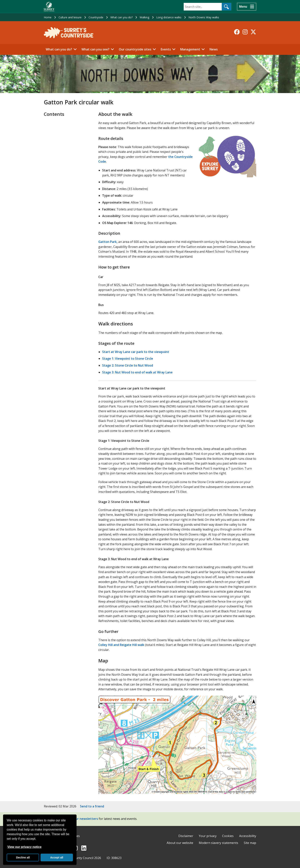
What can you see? (95, 49)
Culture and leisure (70, 17)
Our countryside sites (135, 49)
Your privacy (208, 836)
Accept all (57, 857)
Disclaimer (186, 836)
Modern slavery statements (218, 843)
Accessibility (248, 836)
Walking (144, 17)
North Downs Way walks (204, 17)
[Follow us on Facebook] (237, 32)
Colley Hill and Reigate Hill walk (121, 645)
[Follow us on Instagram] (245, 32)
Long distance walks (169, 17)
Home (48, 17)
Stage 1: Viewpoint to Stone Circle (128, 359)
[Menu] (247, 7)
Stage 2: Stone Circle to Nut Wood (128, 365)
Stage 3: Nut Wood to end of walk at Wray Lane (137, 372)
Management (190, 49)
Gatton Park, (108, 242)
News (214, 49)
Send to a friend (92, 806)
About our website (180, 843)
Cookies (228, 836)
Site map (250, 843)
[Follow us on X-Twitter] (253, 32)
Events (166, 49)
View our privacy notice (24, 847)
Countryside (96, 17)
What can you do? (121, 17)
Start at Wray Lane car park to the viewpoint (136, 352)
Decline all (23, 857)
